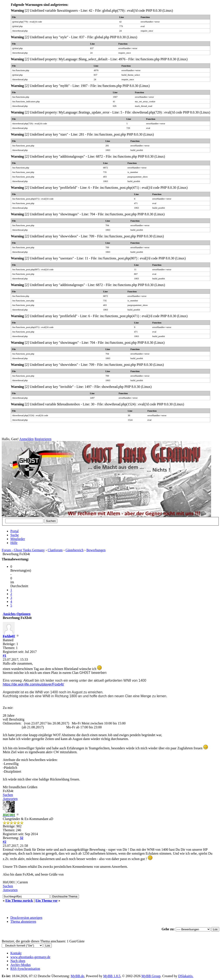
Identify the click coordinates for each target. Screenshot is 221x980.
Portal (14, 531)
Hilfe (14, 543)
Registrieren (43, 439)
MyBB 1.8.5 (112, 976)
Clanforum (55, 550)
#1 (5, 656)
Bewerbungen (96, 550)
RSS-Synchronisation (25, 969)
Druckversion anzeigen (26, 918)
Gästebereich (74, 550)
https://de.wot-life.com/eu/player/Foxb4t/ (33, 684)
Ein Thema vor (47, 901)
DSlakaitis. (186, 976)
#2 (5, 842)
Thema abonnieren (23, 922)
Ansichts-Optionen (17, 614)
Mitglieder (18, 539)
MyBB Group (151, 976)
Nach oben (18, 961)
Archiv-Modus (21, 965)
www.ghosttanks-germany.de (30, 957)
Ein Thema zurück (19, 901)
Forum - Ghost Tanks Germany (23, 550)
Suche (15, 535)
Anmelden (26, 439)
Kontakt (16, 953)
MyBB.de (78, 976)
